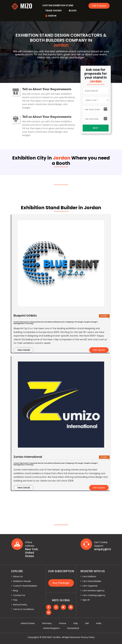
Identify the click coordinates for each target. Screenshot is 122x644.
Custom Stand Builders (25, 586)
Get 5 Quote (99, 6)
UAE (87, 623)
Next (96, 128)
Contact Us (19, 595)
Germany (47, 623)
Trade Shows (53, 11)
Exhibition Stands (22, 581)
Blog (16, 591)
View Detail (24, 350)
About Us (18, 576)
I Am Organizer (90, 586)
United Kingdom (51, 628)
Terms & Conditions (24, 609)
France (63, 623)
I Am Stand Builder (92, 581)
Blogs (73, 11)
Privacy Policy (88, 637)
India (99, 623)
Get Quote (99, 350)
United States (28, 623)
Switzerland (73, 628)
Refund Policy (20, 605)
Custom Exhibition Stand (58, 5)
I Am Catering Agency (94, 595)
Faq (15, 600)
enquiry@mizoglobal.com (102, 549)
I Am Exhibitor (89, 576)
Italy (76, 623)
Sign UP (86, 600)
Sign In (51, 16)
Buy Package (61, 583)
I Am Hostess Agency (93, 591)
